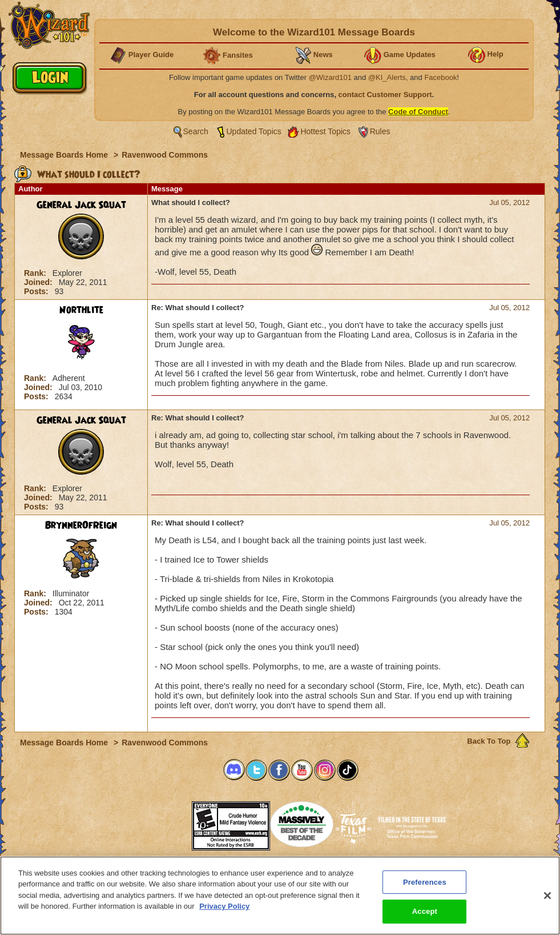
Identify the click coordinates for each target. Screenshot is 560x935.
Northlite (81, 310)
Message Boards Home (65, 155)
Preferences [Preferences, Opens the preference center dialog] (425, 886)
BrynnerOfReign (81, 525)
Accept (425, 916)
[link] (163, 822)
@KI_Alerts (387, 77)
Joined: (39, 282)
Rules (380, 131)
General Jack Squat (81, 205)
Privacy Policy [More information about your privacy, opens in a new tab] (224, 910)
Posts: (37, 291)
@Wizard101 (330, 77)
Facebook (440, 77)
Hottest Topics (325, 131)
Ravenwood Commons (165, 155)
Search (196, 131)
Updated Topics (254, 131)
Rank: (36, 273)
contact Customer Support (385, 95)
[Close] (547, 900)
